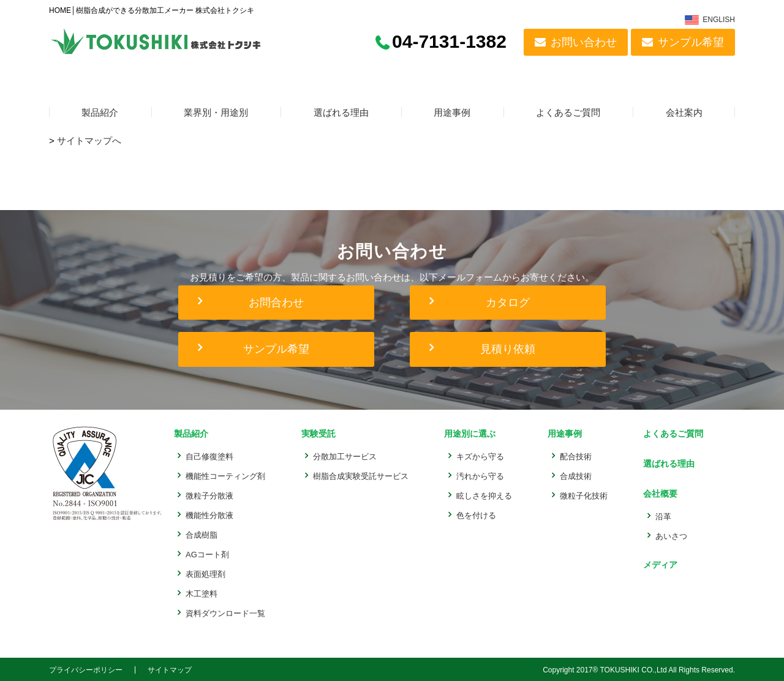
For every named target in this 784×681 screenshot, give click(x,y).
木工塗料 (202, 593)
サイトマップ (170, 669)
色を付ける (474, 514)
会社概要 (656, 491)
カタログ (508, 303)
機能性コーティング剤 (225, 475)
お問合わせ (276, 303)
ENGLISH (719, 20)
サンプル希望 (691, 42)
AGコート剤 (207, 553)
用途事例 (452, 113)
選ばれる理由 (341, 113)
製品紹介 (100, 113)
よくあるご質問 (568, 113)
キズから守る (478, 455)
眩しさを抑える (482, 495)
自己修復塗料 (209, 455)
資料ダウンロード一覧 (225, 612)
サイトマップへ (89, 141)
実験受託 (317, 433)
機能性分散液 (209, 514)
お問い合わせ (584, 42)
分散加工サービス (344, 455)
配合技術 (573, 455)
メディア (656, 561)
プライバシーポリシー (86, 669)
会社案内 (684, 113)
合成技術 (573, 475)
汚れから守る (478, 475)
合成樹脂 (202, 534)
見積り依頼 (508, 349)
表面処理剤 (205, 573)
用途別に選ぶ (468, 433)
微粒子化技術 (581, 495)
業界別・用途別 (216, 113)
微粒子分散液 (209, 495)
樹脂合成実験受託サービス (360, 475)
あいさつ (668, 532)
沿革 (660, 513)
